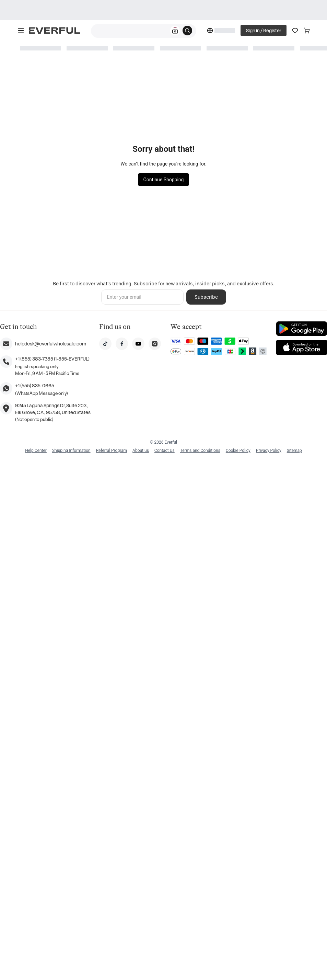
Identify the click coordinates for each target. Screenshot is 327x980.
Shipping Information (71, 451)
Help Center (36, 451)
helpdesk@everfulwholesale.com (51, 344)
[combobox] (144, 31)
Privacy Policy (269, 451)
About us (141, 451)
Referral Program (112, 451)
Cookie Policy (238, 451)
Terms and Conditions (200, 451)
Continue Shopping (164, 180)
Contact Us (165, 451)
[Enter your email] (142, 297)
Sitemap (294, 451)
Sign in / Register (264, 30)
